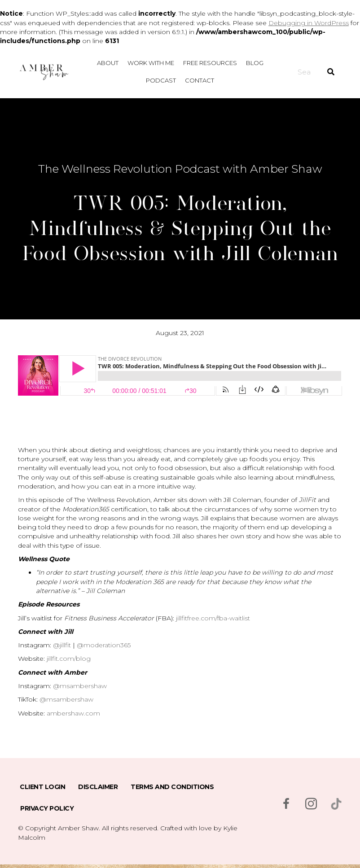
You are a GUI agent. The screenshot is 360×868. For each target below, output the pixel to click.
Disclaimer (98, 787)
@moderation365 (104, 645)
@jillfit (62, 645)
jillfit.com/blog (69, 659)
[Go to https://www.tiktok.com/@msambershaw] (336, 804)
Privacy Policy (47, 808)
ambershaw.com (73, 713)
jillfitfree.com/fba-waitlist (213, 618)
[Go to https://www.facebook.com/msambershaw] (286, 805)
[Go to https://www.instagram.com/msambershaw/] (311, 805)
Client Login (42, 787)
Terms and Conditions (172, 787)
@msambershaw (80, 686)
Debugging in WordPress (309, 23)
